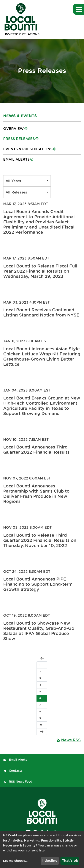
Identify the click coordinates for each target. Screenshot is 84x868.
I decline (50, 861)
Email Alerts (16, 160)
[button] (79, 9)
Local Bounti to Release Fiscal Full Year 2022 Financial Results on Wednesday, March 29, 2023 (40, 271)
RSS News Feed (21, 782)
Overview (13, 129)
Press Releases (19, 139)
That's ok (70, 861)
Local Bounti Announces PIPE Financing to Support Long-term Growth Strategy (38, 584)
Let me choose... (15, 861)
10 (41, 725)
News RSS (68, 740)
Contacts (16, 771)
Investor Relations (22, 34)
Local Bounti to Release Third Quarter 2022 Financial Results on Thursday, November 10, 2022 (40, 541)
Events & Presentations (28, 149)
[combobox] (27, 181)
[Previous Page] (42, 658)
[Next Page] (42, 732)
